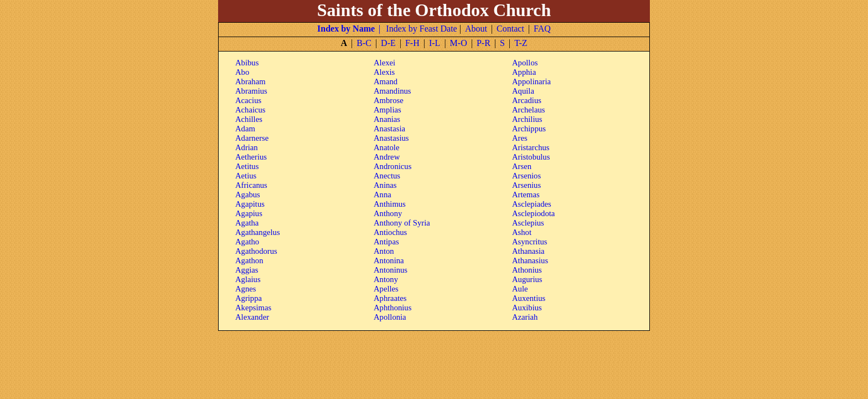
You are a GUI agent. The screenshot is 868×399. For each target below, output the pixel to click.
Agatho (247, 242)
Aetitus (247, 166)
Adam (245, 129)
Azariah (525, 317)
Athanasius (530, 260)
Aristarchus (531, 147)
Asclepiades (532, 204)
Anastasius (391, 138)
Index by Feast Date (421, 29)
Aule (520, 289)
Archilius (527, 119)
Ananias (387, 119)
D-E (388, 43)
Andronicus (392, 166)
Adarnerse (252, 138)
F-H (412, 43)
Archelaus (528, 110)
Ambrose (389, 100)
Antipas (386, 242)
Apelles (386, 289)
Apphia (524, 72)
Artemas (526, 195)
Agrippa (249, 298)
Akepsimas (253, 308)
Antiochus (390, 232)
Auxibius (527, 308)
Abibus (247, 63)
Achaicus (250, 110)
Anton (384, 251)
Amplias (387, 110)
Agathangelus (258, 232)
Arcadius (527, 100)
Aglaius (248, 279)
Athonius (527, 270)
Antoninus (391, 270)
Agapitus (250, 204)
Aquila (523, 91)
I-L (435, 43)
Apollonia (390, 317)
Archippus (529, 129)
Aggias (247, 270)
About (476, 29)
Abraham (250, 81)
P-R (484, 43)
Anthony (388, 213)
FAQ (542, 29)
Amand (386, 81)
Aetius (246, 176)
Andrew (387, 157)
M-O (459, 43)
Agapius (249, 213)
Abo (242, 72)
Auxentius (529, 298)
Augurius (527, 279)
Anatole (386, 147)
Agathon (249, 260)
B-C (364, 43)
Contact (510, 29)
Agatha (247, 223)
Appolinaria (531, 81)
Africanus (251, 185)
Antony (386, 279)
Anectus (387, 176)
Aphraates (390, 298)
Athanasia (528, 251)
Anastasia (389, 129)
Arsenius (526, 185)
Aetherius (251, 157)
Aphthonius (392, 308)
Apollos (525, 63)
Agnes (246, 289)
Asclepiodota (533, 213)
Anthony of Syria (402, 223)
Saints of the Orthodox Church (434, 10)
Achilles (249, 119)
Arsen (522, 166)
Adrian (247, 147)
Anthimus (390, 204)
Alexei (384, 63)
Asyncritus (530, 242)
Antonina (389, 260)
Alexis (384, 72)
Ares (520, 138)
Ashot (522, 232)
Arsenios (526, 176)
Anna (383, 195)
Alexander (252, 317)
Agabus (248, 195)
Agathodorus (256, 251)
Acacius (248, 100)
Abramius (251, 91)
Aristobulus (531, 157)
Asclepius (528, 223)
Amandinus (392, 91)
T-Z (521, 43)
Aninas (385, 185)
